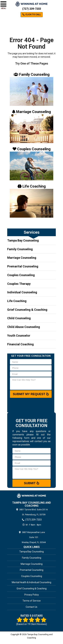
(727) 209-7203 (32, 9)
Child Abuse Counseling (24, 327)
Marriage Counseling (22, 258)
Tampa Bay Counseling (23, 240)
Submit (32, 483)
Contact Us (32, 607)
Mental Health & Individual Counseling (32, 582)
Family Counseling (20, 249)
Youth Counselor (19, 336)
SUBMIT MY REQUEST (31, 394)
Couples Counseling (21, 275)
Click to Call (32, 15)
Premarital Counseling (23, 266)
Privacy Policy (32, 595)
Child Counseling (19, 318)
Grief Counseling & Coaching (27, 310)
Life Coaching (17, 301)
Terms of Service (32, 601)
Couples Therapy (19, 284)
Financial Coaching (20, 344)
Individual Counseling (22, 292)
